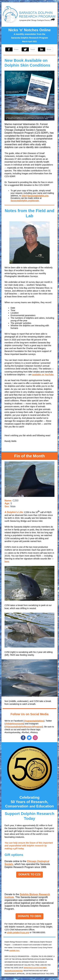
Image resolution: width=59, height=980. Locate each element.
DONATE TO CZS (29, 874)
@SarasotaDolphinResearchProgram (24, 727)
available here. (14, 950)
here (7, 561)
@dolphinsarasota (15, 724)
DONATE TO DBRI (29, 916)
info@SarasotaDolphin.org (35, 196)
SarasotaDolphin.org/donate (25, 201)
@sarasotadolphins (34, 721)
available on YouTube (43, 375)
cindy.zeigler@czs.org (18, 932)
